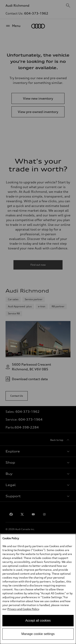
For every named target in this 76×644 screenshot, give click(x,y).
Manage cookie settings (38, 634)
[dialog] (38, 589)
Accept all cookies (38, 621)
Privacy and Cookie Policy (23, 609)
